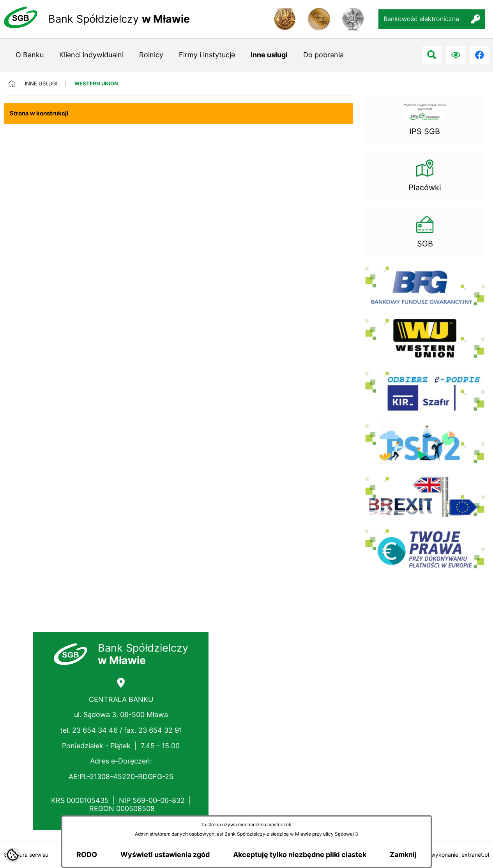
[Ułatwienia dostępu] (456, 55)
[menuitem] (30, 55)
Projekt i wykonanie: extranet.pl (449, 855)
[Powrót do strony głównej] (16, 84)
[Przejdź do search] (432, 55)
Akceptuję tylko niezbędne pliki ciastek (300, 855)
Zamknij (403, 855)
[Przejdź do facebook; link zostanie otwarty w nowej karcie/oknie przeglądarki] (479, 55)
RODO (87, 855)
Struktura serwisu (26, 855)
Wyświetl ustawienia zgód (165, 855)
